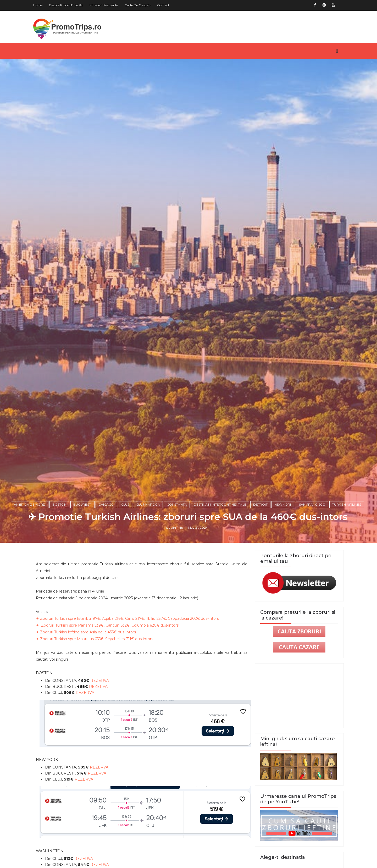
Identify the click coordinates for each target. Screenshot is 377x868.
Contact (165, 5)
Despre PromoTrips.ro (68, 5)
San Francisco (313, 540)
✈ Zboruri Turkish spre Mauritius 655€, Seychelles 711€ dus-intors (97, 676)
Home (40, 5)
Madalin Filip (174, 563)
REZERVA (102, 717)
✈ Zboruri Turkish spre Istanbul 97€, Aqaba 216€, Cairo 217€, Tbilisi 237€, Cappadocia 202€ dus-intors (129, 655)
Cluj (126, 540)
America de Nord (30, 540)
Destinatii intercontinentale (221, 540)
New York (284, 540)
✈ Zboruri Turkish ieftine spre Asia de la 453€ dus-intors (88, 669)
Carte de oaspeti (140, 5)
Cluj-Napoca (148, 540)
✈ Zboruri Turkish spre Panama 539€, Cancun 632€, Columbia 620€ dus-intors (109, 662)
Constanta (177, 540)
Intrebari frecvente (106, 5)
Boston (60, 540)
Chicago (107, 540)
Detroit (261, 540)
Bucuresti (83, 540)
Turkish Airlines (347, 540)
